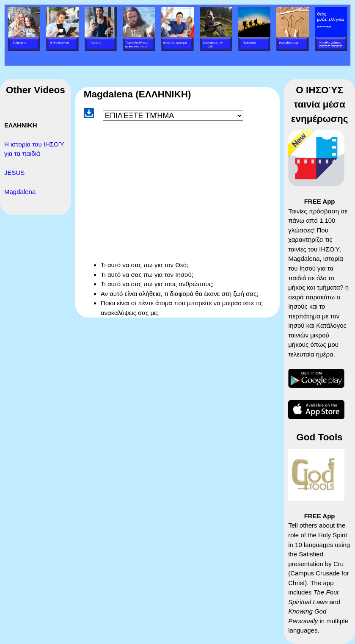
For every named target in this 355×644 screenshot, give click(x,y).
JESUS (14, 173)
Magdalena (20, 192)
